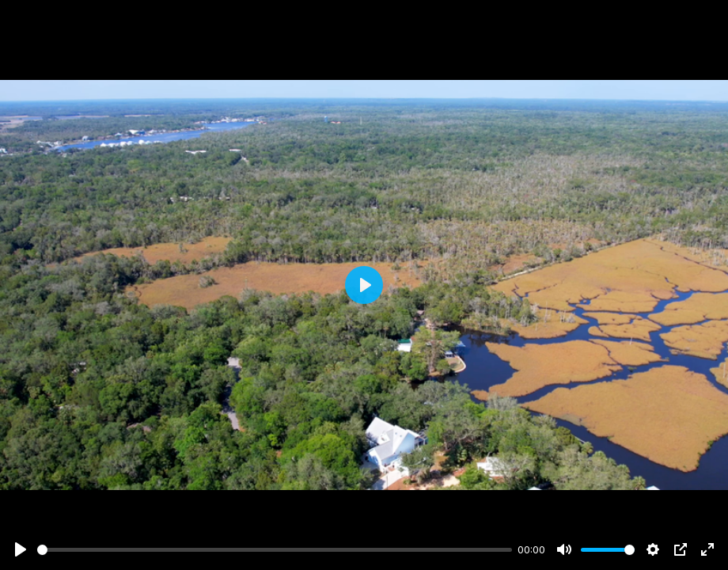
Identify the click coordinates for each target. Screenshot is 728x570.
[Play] (21, 549)
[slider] (275, 550)
